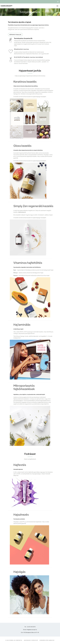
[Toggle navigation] (57, 6)
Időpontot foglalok (15, 35)
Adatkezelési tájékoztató (31, 640)
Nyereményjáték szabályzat (47, 640)
